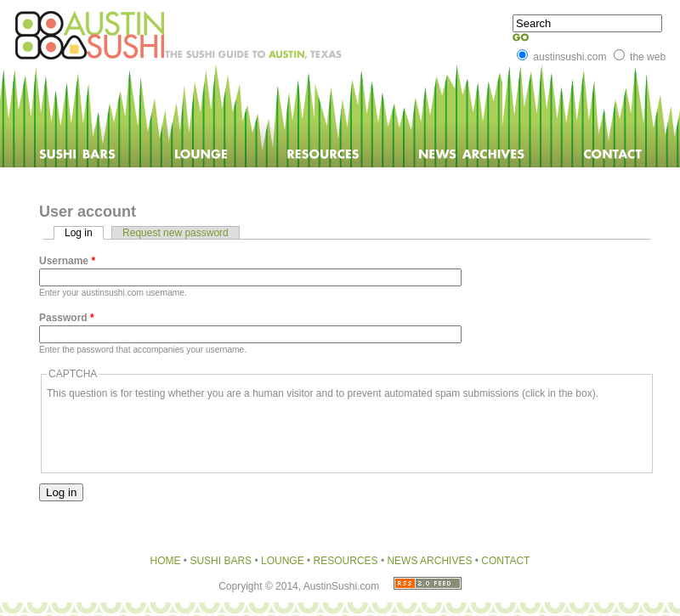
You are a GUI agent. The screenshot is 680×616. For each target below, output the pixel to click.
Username (67, 261)
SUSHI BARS (222, 561)
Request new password (176, 233)
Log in (84, 233)
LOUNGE (283, 561)
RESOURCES (346, 561)
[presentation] (176, 434)
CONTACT (505, 561)
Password (67, 318)
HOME (166, 561)
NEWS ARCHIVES (429, 561)
